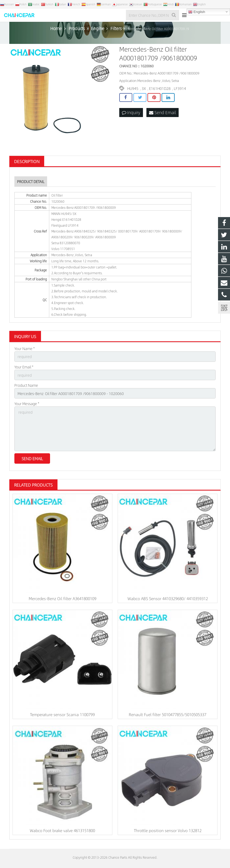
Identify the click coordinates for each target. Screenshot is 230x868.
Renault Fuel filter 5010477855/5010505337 (168, 714)
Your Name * (24, 348)
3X (144, 88)
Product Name (26, 385)
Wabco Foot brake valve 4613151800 (62, 830)
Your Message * (27, 404)
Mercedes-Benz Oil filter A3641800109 (63, 598)
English (197, 12)
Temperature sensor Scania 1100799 (62, 714)
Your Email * (24, 367)
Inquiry (131, 112)
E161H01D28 (160, 88)
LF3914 (180, 88)
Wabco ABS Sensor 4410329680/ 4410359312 (168, 598)
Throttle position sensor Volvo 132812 (168, 830)
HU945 (133, 88)
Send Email (163, 112)
